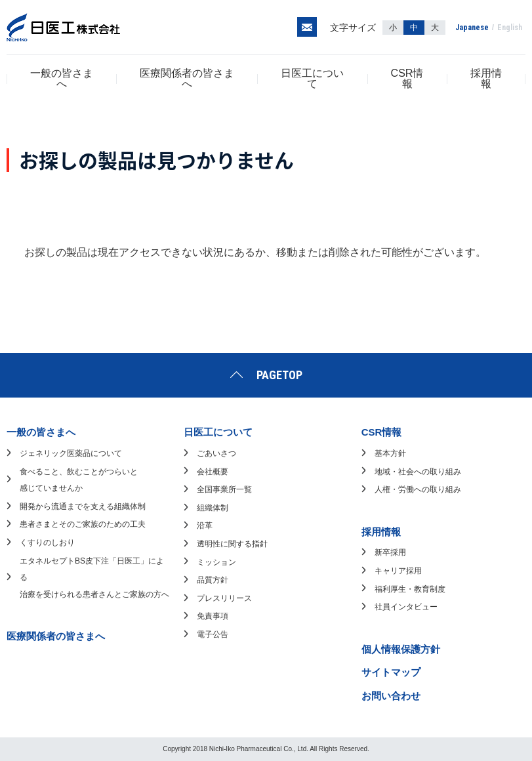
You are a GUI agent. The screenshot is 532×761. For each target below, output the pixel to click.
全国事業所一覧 (224, 489)
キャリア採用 (398, 571)
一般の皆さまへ (62, 78)
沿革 (205, 525)
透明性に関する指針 (232, 544)
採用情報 (486, 78)
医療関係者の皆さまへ (187, 78)
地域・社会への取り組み (418, 472)
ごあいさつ (216, 453)
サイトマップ (391, 672)
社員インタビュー (406, 607)
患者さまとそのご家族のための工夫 (83, 524)
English (510, 28)
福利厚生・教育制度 (410, 589)
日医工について (312, 78)
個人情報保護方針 (401, 649)
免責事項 (213, 616)
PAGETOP (279, 375)
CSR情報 (407, 78)
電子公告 (213, 634)
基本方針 (390, 453)
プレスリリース (224, 598)
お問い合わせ (391, 696)
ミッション (216, 562)
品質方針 (213, 580)
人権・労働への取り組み (418, 489)
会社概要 (213, 472)
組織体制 (213, 508)
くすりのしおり (47, 543)
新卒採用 (390, 552)
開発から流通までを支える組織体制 (83, 506)
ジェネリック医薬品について (71, 453)
